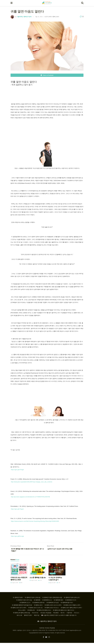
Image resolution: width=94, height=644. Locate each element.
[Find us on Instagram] (49, 638)
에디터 (63, 614)
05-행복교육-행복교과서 (44, 611)
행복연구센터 (28, 616)
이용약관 (69, 614)
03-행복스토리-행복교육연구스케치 (71, 609)
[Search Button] (82, 3)
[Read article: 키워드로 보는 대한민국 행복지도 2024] (19, 570)
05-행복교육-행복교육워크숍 (22, 614)
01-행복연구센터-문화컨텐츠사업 (52, 598)
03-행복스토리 (38, 606)
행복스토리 (56, 17)
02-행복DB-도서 (47, 601)
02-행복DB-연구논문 (53, 603)
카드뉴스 (15, 574)
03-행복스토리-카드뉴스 (52, 609)
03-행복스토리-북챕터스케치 (72, 606)
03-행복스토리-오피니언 (35, 609)
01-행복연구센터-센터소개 (72, 598)
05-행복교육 (31, 611)
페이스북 (19, 616)
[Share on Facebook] (47, 75)
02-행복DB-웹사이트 (67, 603)
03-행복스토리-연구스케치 (18, 609)
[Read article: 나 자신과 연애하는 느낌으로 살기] (57, 570)
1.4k (58, 584)
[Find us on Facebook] (43, 638)
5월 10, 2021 (39, 17)
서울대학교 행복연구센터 (24, 17)
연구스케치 (48, 17)
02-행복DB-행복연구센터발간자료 (22, 606)
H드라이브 (35, 614)
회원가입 (37, 616)
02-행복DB (37, 601)
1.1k (40, 581)
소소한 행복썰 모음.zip (38, 578)
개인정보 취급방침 (46, 614)
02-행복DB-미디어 (71, 601)
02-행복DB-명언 (58, 601)
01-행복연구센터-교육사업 (33, 598)
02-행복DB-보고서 (25, 603)
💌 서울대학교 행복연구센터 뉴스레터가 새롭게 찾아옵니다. (59, 616)
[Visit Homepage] (47, 3)
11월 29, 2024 (14, 584)
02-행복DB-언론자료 (38, 603)
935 (21, 584)
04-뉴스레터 (22, 611)
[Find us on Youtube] (46, 638)
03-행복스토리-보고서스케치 (53, 606)
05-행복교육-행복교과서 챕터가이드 (64, 611)
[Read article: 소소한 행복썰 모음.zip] (38, 570)
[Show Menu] (11, 3)
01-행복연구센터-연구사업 (24, 601)
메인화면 (56, 614)
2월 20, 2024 (52, 584)
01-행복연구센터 (18, 598)
